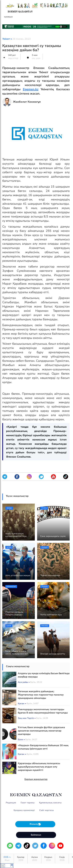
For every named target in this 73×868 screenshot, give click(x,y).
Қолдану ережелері (24, 810)
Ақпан (34, 859)
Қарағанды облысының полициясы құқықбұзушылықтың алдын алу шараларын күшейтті (39, 767)
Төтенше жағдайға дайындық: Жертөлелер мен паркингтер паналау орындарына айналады (41, 695)
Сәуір (62, 859)
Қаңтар (21, 859)
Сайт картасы (47, 810)
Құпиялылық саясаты (50, 803)
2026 (7, 859)
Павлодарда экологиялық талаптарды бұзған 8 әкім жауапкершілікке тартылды (43, 711)
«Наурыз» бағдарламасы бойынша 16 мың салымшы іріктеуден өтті (43, 747)
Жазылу (35, 824)
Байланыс (36, 835)
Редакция (11, 803)
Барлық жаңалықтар (36, 779)
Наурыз (48, 859)
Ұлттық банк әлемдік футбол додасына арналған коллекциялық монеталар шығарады (41, 731)
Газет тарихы (28, 803)
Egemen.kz (31, 89)
